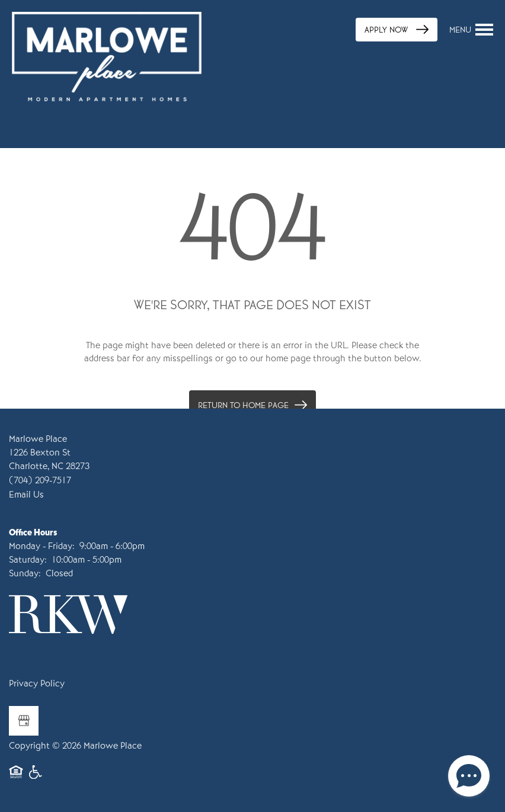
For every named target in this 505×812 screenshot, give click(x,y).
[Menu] (472, 30)
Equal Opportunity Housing (16, 778)
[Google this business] (24, 721)
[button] (397, 30)
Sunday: (25, 573)
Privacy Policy (37, 683)
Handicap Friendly (36, 778)
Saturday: (28, 560)
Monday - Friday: (42, 546)
